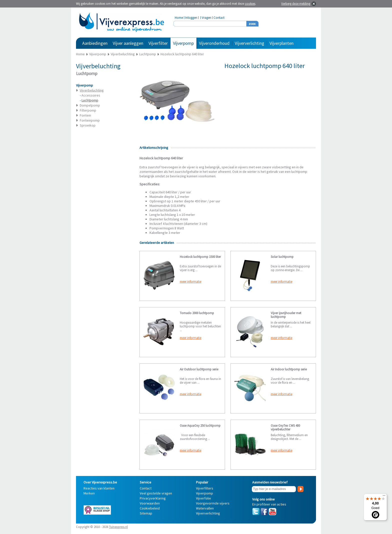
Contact (219, 18)
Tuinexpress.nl (118, 527)
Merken (89, 493)
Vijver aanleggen (128, 43)
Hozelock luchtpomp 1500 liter (200, 257)
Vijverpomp (183, 43)
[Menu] (384, 497)
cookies (250, 4)
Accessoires (91, 95)
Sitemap (146, 513)
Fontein (85, 115)
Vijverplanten (281, 43)
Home (179, 18)
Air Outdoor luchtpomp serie (199, 369)
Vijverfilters (205, 488)
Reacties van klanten (99, 488)
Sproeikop (88, 125)
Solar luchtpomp (282, 257)
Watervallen (205, 508)
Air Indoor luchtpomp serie (289, 369)
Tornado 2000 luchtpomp (197, 313)
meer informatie (190, 282)
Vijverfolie (203, 498)
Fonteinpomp (90, 120)
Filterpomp (88, 110)
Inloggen (191, 18)
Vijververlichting (249, 43)
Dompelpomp (90, 105)
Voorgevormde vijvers (213, 503)
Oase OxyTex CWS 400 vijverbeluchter (285, 427)
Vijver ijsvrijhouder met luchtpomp (286, 315)
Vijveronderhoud (214, 43)
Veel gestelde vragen (156, 493)
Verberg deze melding (296, 4)
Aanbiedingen (95, 43)
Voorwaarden (150, 503)
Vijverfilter (158, 43)
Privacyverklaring (153, 498)
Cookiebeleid (150, 508)
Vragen (206, 18)
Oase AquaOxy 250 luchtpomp (200, 426)
